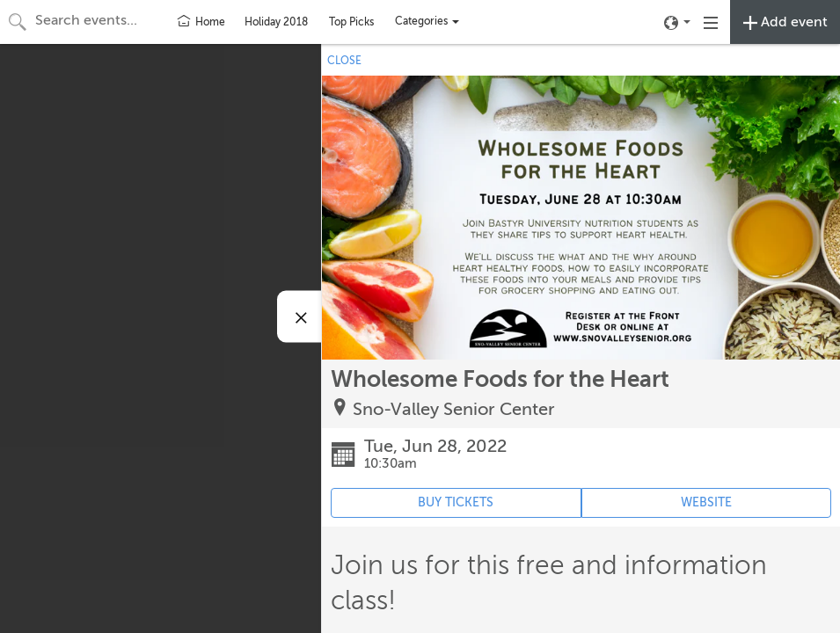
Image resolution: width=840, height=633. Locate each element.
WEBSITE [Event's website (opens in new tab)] (706, 502)
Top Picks (351, 22)
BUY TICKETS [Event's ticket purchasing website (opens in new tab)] (456, 502)
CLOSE (344, 61)
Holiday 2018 (276, 22)
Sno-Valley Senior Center (454, 409)
